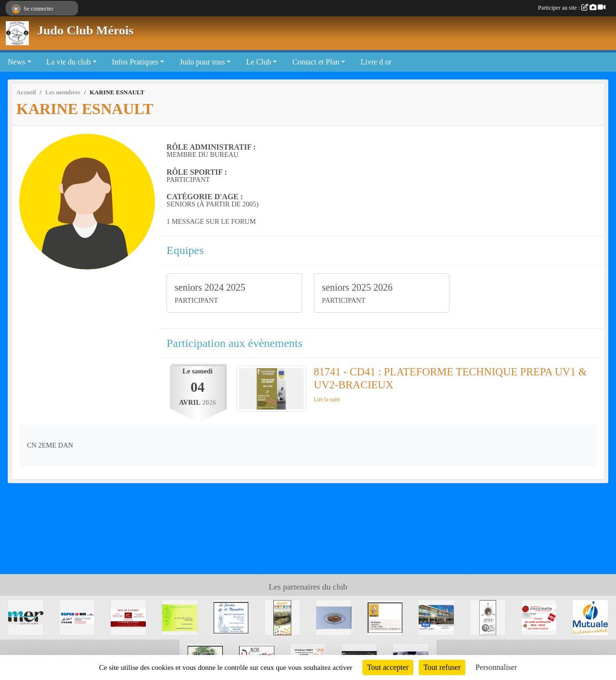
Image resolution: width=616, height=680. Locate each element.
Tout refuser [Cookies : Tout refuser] (442, 667)
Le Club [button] (258, 62)
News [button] (16, 62)
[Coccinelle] (539, 617)
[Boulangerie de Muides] (334, 617)
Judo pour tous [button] (202, 62)
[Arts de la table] (128, 617)
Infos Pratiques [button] (135, 62)
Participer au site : (572, 8)
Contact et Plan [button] (316, 62)
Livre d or (376, 62)
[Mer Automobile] (385, 617)
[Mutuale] (590, 617)
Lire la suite (327, 399)
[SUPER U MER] (77, 617)
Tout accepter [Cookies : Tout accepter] (388, 667)
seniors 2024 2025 (210, 287)
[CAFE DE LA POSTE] (180, 617)
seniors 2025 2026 (357, 287)
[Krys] (436, 617)
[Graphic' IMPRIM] (282, 617)
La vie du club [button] (69, 62)
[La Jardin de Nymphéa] (231, 617)
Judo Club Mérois (85, 31)
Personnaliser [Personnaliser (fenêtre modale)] (496, 667)
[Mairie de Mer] (26, 617)
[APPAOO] (488, 617)
